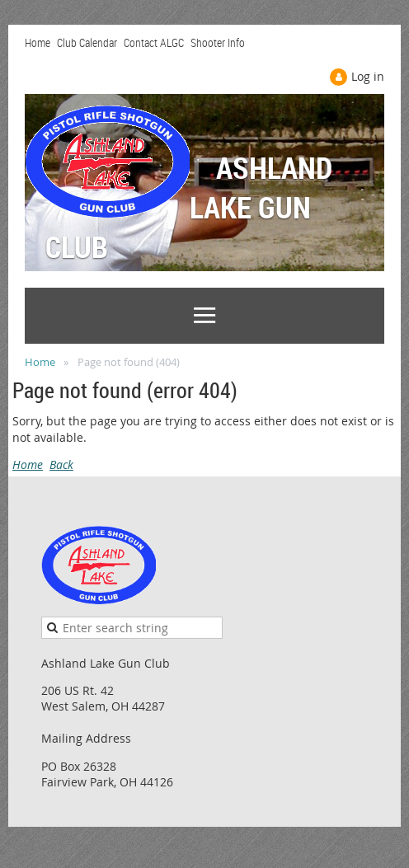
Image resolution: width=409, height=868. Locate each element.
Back (61, 464)
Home (38, 42)
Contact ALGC (154, 42)
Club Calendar (87, 42)
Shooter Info (218, 42)
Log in (368, 76)
